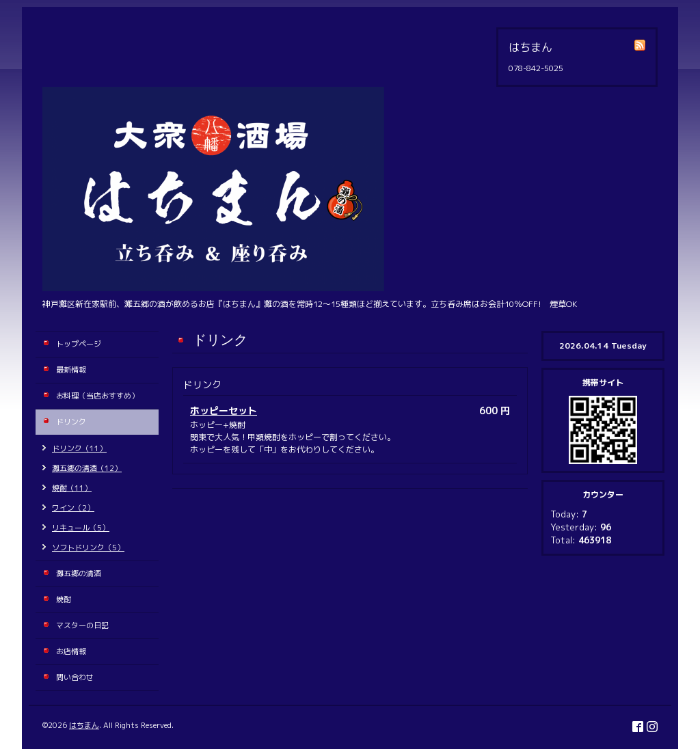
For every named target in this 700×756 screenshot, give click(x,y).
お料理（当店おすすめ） (97, 396)
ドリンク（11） (79, 448)
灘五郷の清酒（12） (87, 468)
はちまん (84, 725)
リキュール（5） (81, 528)
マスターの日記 (82, 625)
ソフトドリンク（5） (88, 548)
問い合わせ (75, 677)
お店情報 (71, 651)
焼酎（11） (72, 488)
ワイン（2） (73, 508)
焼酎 (64, 599)
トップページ (79, 344)
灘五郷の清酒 (79, 573)
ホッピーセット (224, 410)
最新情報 (71, 370)
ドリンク (71, 422)
